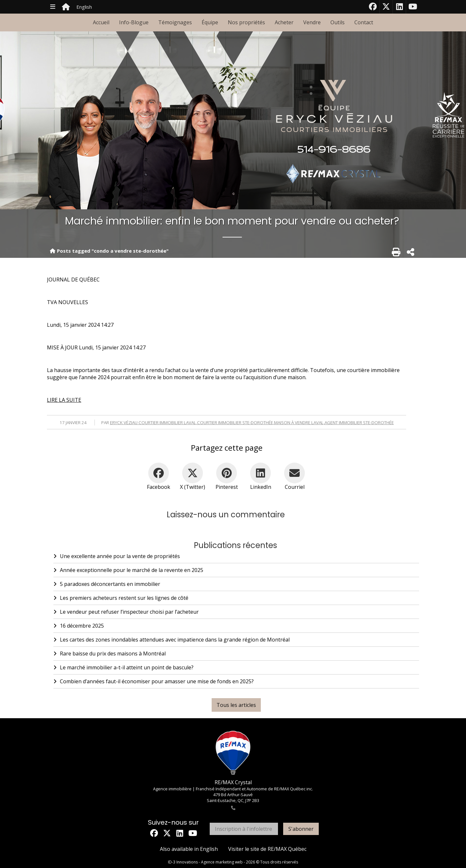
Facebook (159, 487)
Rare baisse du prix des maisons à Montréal (110, 654)
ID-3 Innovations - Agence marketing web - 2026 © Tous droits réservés (233, 862)
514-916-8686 (334, 150)
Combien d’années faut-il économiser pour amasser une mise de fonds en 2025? (154, 681)
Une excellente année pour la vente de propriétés (117, 556)
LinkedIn (261, 487)
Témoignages (175, 22)
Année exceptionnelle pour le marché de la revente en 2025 (128, 570)
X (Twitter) (193, 487)
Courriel (295, 487)
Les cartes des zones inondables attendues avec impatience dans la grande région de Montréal (172, 640)
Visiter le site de (267, 849)
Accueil (101, 22)
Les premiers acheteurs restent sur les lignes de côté (121, 598)
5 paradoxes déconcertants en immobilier (107, 584)
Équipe (210, 22)
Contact (364, 22)
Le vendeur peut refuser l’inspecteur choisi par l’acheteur (126, 612)
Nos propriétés (246, 22)
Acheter (284, 22)
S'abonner (301, 829)
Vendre (312, 22)
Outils (338, 22)
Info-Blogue (134, 22)
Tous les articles (236, 705)
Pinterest (227, 487)
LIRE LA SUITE (64, 400)
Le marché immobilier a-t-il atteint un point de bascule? (123, 667)
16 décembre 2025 (79, 626)
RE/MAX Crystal (233, 782)
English (84, 7)
